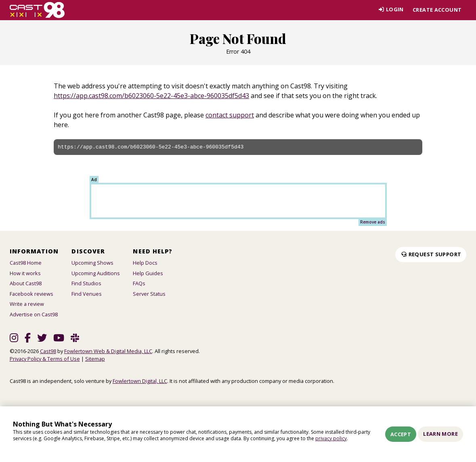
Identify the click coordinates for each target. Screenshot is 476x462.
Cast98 (48, 351)
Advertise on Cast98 (34, 314)
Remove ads (373, 222)
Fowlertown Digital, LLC (140, 381)
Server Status (149, 294)
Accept (401, 434)
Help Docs (145, 263)
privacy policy (331, 438)
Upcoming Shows (92, 263)
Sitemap (95, 359)
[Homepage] (37, 10)
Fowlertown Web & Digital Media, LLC (108, 351)
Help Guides (148, 273)
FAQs (139, 283)
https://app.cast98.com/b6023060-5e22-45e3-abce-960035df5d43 (151, 96)
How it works (25, 273)
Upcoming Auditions (96, 273)
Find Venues (87, 294)
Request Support (431, 254)
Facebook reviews (31, 294)
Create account (437, 10)
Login (390, 10)
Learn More (440, 434)
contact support (230, 115)
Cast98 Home (26, 263)
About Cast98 (26, 283)
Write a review (27, 304)
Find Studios (86, 283)
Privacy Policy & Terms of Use (45, 359)
